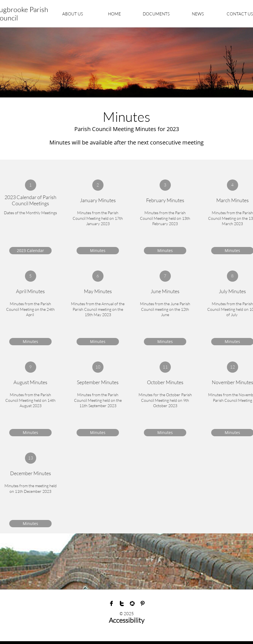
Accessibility (127, 620)
